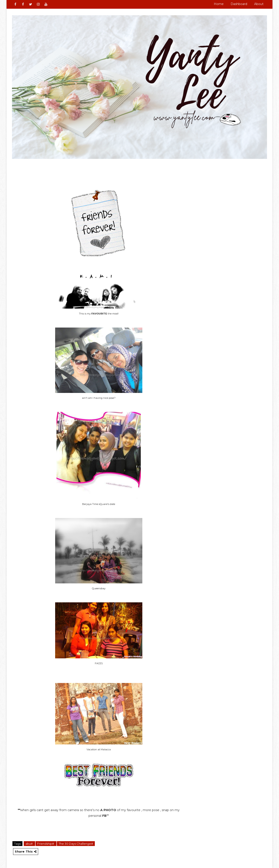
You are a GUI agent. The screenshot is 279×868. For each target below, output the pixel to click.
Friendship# (46, 844)
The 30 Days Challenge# (76, 844)
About (259, 4)
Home (219, 4)
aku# (29, 844)
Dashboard (239, 4)
